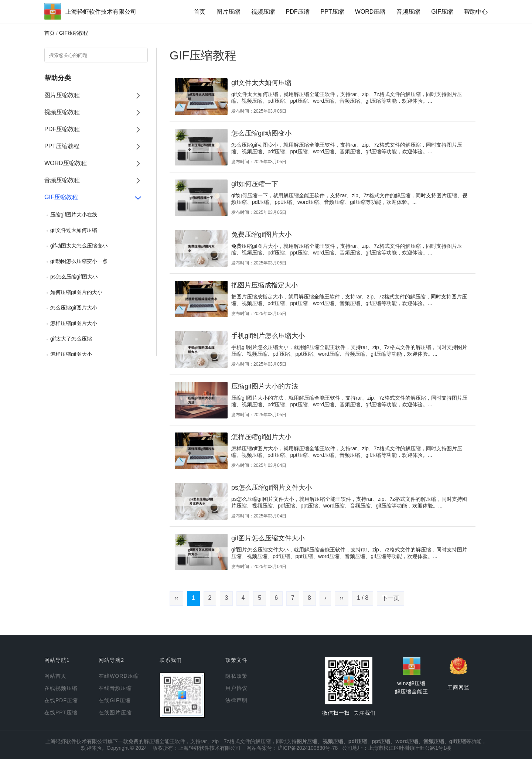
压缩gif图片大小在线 (74, 215)
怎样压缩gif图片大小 (74, 323)
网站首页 (55, 676)
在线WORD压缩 (119, 676)
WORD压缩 (370, 12)
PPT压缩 (332, 12)
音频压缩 (408, 12)
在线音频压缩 (115, 688)
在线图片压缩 (115, 712)
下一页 (391, 598)
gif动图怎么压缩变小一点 (79, 261)
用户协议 (236, 688)
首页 (199, 12)
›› (342, 598)
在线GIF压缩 (115, 700)
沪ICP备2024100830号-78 (308, 748)
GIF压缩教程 (74, 33)
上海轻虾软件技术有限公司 (101, 12)
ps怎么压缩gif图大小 (74, 277)
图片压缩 (228, 12)
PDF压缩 (298, 12)
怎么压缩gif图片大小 (74, 308)
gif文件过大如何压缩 (74, 230)
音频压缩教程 (62, 180)
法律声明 (236, 700)
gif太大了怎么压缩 (71, 339)
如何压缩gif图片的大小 (76, 292)
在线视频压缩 (61, 688)
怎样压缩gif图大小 (71, 354)
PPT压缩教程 (62, 146)
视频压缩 (263, 12)
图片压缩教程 (62, 95)
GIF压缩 (442, 12)
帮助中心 (476, 12)
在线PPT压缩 (61, 712)
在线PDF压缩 (61, 700)
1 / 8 (363, 598)
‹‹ (176, 598)
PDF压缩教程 (62, 129)
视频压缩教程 (62, 112)
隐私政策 (236, 676)
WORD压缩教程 (66, 163)
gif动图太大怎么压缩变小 (79, 246)
